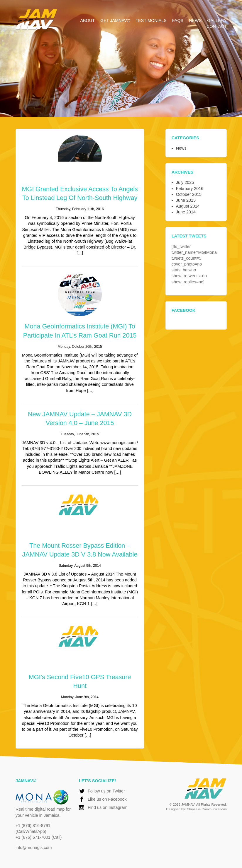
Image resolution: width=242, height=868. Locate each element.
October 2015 (189, 194)
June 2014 (186, 212)
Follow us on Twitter (106, 791)
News (195, 20)
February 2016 (190, 189)
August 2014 (188, 206)
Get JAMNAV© (115, 20)
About (87, 20)
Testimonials (151, 20)
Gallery (217, 20)
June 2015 (186, 200)
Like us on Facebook (107, 799)
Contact (216, 26)
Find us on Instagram (108, 808)
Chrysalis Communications (207, 809)
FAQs (178, 20)
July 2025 (185, 182)
